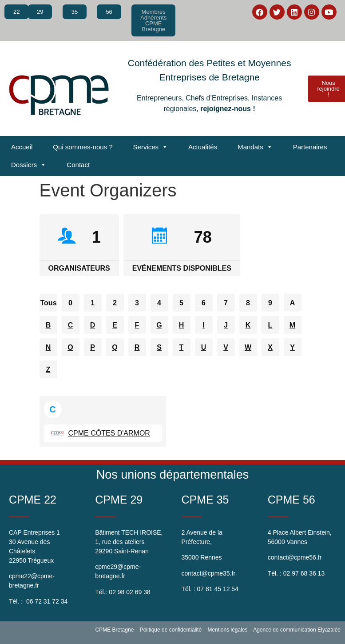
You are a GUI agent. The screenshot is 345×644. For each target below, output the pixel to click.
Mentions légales (227, 630)
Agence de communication (284, 630)
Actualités (203, 147)
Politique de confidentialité (171, 630)
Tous (49, 303)
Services (151, 147)
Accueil (22, 147)
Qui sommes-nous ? (83, 147)
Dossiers (29, 165)
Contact (78, 165)
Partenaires (310, 147)
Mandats (255, 147)
